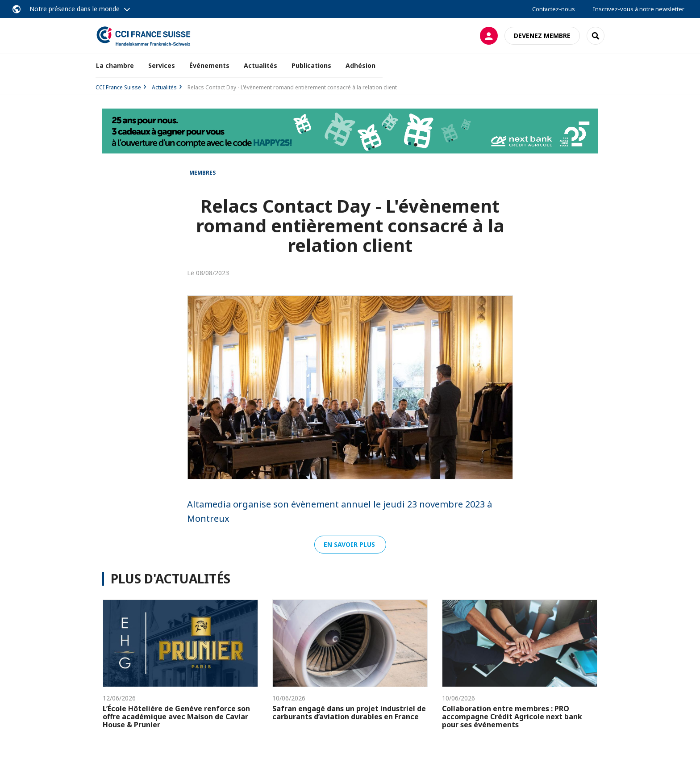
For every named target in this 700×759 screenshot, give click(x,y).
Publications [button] (311, 65)
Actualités (260, 65)
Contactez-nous (554, 9)
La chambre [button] (115, 65)
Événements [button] (209, 65)
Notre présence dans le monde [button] (75, 9)
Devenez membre (542, 36)
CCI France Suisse (118, 87)
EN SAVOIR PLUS (350, 544)
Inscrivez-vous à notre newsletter (639, 9)
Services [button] (162, 65)
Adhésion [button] (360, 65)
